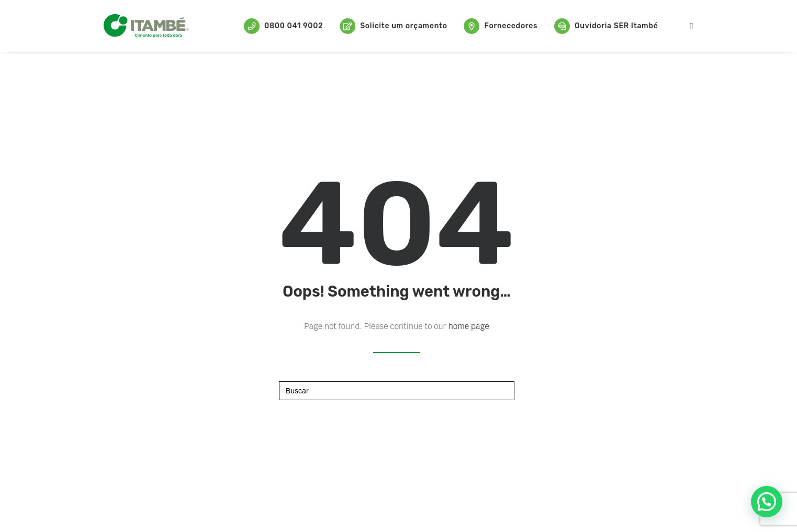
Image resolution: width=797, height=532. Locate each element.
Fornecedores (501, 26)
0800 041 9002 (283, 26)
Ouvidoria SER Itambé (606, 26)
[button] (767, 502)
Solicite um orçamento (394, 26)
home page (469, 326)
